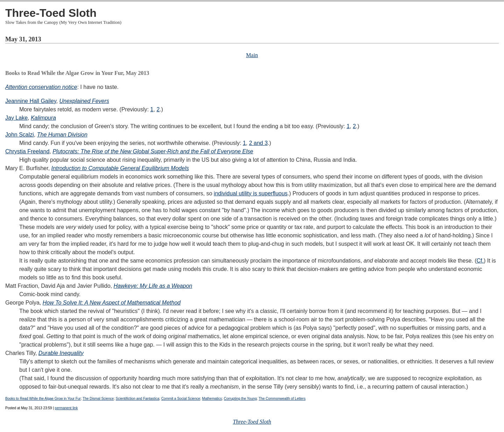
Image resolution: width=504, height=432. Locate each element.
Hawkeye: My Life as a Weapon (153, 286)
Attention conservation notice (41, 87)
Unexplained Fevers (84, 101)
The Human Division (62, 135)
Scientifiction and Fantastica (138, 399)
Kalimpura (43, 118)
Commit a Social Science (181, 399)
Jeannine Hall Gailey (31, 101)
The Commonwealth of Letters (282, 399)
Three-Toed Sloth (51, 13)
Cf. (480, 261)
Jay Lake (16, 118)
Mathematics (212, 399)
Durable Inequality (61, 353)
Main (252, 55)
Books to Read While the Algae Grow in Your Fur (43, 399)
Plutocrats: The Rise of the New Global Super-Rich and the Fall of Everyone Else (153, 151)
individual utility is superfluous (251, 193)
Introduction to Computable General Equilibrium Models (120, 168)
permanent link (66, 408)
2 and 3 (258, 143)
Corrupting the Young (240, 399)
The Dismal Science (98, 399)
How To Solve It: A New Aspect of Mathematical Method (112, 303)
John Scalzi (20, 135)
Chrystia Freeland (27, 151)
